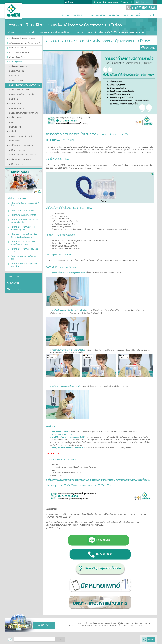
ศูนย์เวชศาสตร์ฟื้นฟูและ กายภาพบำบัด (70, 32)
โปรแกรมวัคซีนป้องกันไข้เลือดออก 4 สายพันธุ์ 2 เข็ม (24, 216)
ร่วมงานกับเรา (113, 2)
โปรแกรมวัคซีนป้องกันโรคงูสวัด (23, 211)
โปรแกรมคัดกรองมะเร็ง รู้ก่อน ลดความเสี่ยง (23, 259)
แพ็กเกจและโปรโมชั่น (132, 15)
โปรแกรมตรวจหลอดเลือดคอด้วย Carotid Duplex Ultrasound (23, 231)
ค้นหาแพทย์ (115, 15)
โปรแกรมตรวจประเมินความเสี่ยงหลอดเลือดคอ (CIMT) (23, 238)
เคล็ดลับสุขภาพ (45, 32)
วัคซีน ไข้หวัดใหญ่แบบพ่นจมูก (22, 206)
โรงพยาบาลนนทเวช (13, 11)
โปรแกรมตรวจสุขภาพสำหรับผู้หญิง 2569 (24, 245)
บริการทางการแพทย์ (97, 15)
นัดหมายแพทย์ (14, 270)
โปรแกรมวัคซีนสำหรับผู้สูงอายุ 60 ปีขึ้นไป (24, 200)
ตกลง (60, 639)
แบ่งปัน (151, 640)
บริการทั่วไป (150, 15)
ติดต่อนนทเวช (126, 2)
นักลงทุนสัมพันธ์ (100, 2)
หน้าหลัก (66, 15)
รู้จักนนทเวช (79, 15)
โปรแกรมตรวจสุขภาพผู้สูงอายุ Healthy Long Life (22, 224)
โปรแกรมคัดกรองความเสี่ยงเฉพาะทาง (24, 252)
